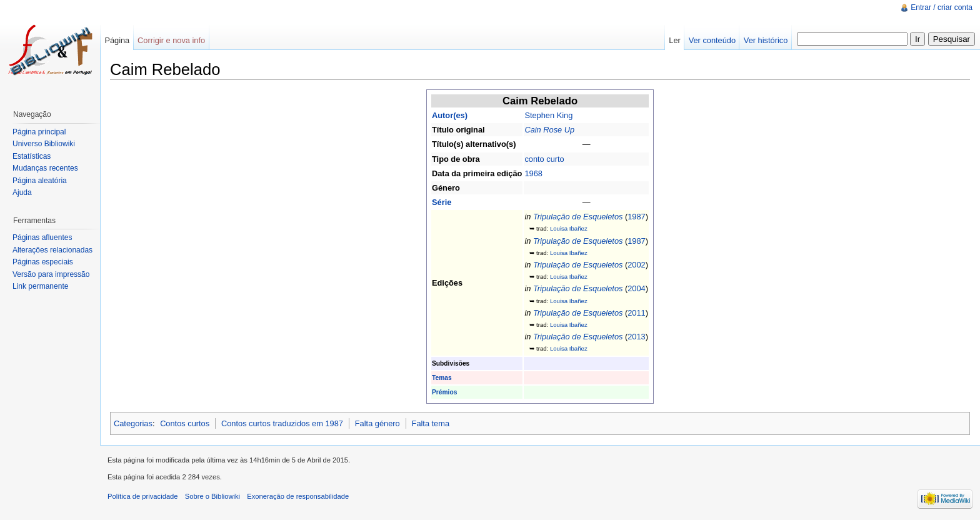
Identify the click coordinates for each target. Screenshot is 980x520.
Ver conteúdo (712, 40)
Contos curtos (185, 423)
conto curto (544, 159)
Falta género (377, 423)
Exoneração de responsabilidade (298, 496)
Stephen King (548, 115)
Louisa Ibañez (569, 228)
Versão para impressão (51, 274)
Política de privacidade (143, 496)
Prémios (444, 392)
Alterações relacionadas (52, 250)
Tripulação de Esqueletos (578, 217)
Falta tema (431, 423)
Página (117, 40)
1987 (636, 217)
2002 (636, 265)
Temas (442, 378)
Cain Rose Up (549, 130)
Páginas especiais (43, 262)
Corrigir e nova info (171, 40)
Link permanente (40, 286)
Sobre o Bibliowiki (212, 496)
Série (442, 202)
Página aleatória (40, 181)
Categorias (133, 423)
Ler (675, 40)
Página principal (39, 132)
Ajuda (22, 192)
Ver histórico (766, 40)
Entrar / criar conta (942, 7)
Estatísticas (32, 156)
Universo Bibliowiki (44, 144)
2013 (636, 337)
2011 (636, 313)
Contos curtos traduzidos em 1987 (282, 423)
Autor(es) (450, 115)
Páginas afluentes (42, 237)
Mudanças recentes (45, 168)
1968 (533, 173)
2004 (636, 288)
